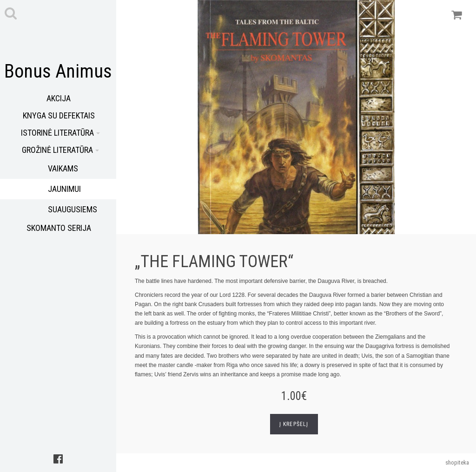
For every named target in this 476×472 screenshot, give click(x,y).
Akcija (59, 98)
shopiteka (457, 462)
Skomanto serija (59, 228)
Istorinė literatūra (60, 133)
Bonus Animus (58, 71)
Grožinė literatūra (60, 150)
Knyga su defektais (59, 115)
